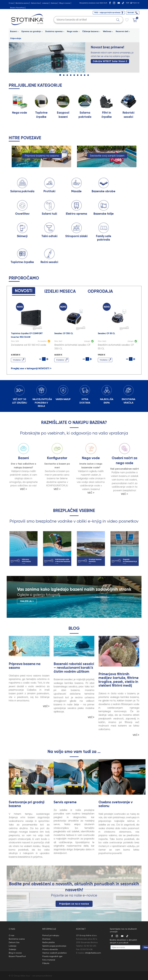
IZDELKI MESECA (60, 291)
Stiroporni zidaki (76, 236)
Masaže (76, 191)
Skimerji (22, 236)
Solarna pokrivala (22, 191)
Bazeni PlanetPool (17, 8)
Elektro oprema (76, 214)
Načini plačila (48, 942)
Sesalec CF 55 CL (106, 333)
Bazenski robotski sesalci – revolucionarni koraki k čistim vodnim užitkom (74, 668)
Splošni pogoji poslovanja (54, 946)
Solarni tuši (49, 214)
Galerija (54, 3)
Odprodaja (16, 38)
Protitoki (49, 191)
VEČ (46, 706)
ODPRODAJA (100, 291)
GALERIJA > (27, 601)
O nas (11, 3)
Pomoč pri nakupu (51, 935)
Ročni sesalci (49, 262)
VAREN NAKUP (63, 399)
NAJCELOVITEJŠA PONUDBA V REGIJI (42, 403)
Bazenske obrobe (104, 191)
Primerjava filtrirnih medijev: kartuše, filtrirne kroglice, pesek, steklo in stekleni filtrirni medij (119, 680)
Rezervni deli (123, 31)
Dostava (46, 939)
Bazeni (14, 31)
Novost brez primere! (107, 47)
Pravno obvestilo (50, 949)
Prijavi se (136, 3)
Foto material (49, 960)
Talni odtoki (49, 236)
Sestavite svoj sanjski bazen (107, 156)
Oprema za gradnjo (32, 31)
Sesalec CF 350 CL (64, 333)
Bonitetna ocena (22, 3)
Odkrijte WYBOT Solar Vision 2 (110, 61)
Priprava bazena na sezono (42, 156)
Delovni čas (35, 3)
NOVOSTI (24, 291)
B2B (128, 3)
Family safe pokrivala (104, 238)
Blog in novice (65, 3)
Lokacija (45, 3)
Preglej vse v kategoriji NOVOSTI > (31, 368)
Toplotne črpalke (22, 262)
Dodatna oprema (55, 31)
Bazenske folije (104, 214)
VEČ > (23, 489)
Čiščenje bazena (91, 31)
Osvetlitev (22, 214)
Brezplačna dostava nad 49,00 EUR (93, 3)
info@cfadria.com (93, 953)
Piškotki (46, 963)
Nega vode (73, 31)
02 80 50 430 (90, 946)
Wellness (108, 31)
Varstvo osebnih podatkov (55, 953)
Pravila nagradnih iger (52, 956)
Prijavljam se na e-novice (74, 904)
